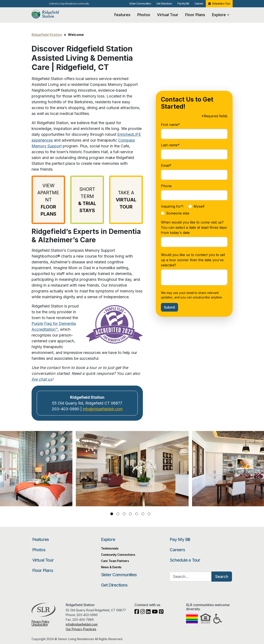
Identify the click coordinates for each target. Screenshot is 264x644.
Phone (166, 186)
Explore (221, 15)
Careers (199, 4)
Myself (199, 206)
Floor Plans (195, 15)
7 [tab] (149, 514)
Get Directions (164, 4)
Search (222, 577)
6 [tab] (143, 514)
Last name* (170, 145)
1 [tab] (112, 514)
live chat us (42, 379)
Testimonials (110, 548)
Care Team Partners (115, 561)
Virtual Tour (168, 15)
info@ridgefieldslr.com (103, 409)
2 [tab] (118, 514)
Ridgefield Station (52, 14)
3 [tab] (124, 514)
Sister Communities (140, 4)
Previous (5, 473)
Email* (166, 165)
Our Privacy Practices (81, 629)
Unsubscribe (40, 625)
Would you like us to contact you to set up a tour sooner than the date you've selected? (193, 260)
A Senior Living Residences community (69, 4)
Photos (144, 15)
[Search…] (191, 577)
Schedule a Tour (221, 4)
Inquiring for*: (172, 206)
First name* (170, 125)
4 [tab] (130, 514)
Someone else (178, 213)
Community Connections (118, 555)
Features (122, 15)
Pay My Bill (183, 4)
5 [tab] (137, 514)
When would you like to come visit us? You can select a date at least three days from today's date (194, 227)
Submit (169, 307)
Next (259, 473)
